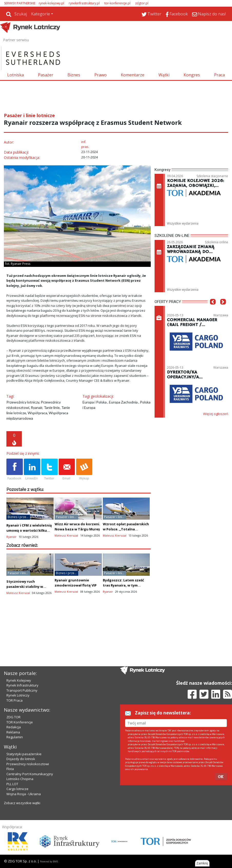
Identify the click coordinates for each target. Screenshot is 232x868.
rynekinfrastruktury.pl (84, 3)
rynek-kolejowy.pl (51, 3)
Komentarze (133, 75)
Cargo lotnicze (17, 789)
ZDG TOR (13, 717)
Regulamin (15, 737)
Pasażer (46, 75)
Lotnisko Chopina (20, 779)
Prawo (100, 75)
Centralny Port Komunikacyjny (30, 774)
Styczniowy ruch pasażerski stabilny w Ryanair (25, 587)
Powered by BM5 (49, 861)
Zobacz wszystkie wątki (22, 803)
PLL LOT (12, 784)
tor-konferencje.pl (117, 3)
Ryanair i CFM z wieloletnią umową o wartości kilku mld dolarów (29, 530)
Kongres (192, 75)
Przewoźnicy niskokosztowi (28, 764)
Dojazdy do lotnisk (21, 759)
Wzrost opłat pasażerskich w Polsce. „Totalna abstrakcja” (126, 529)
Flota (10, 769)
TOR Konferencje (20, 722)
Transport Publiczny (22, 690)
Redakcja (14, 727)
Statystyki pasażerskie (24, 754)
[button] (213, 309)
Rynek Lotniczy (18, 695)
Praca (219, 75)
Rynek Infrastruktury (22, 685)
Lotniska (16, 75)
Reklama (13, 732)
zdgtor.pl (142, 3)
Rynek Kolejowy (19, 680)
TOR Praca (14, 700)
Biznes (74, 75)
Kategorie (41, 14)
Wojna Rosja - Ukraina (24, 794)
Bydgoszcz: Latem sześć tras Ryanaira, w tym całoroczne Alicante (123, 585)
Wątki (164, 75)
